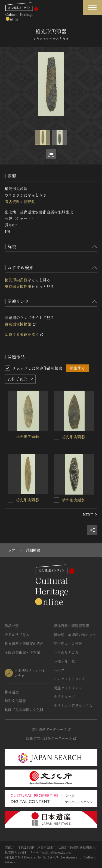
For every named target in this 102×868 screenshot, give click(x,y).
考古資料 (12, 202)
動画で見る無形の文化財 (24, 710)
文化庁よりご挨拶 (68, 643)
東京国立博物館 (18, 286)
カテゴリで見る (17, 635)
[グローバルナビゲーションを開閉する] (92, 8)
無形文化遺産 (15, 701)
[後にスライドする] (90, 515)
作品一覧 (12, 626)
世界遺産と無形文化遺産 (24, 643)
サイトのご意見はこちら (73, 706)
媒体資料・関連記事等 (72, 626)
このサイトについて (70, 679)
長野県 (29, 202)
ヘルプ (59, 670)
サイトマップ (64, 697)
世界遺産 (12, 692)
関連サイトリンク (68, 688)
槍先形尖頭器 (16, 280)
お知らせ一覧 (64, 661)
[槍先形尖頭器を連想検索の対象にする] (11, 436)
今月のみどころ (66, 652)
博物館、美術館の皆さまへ (75, 635)
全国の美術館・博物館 (22, 652)
